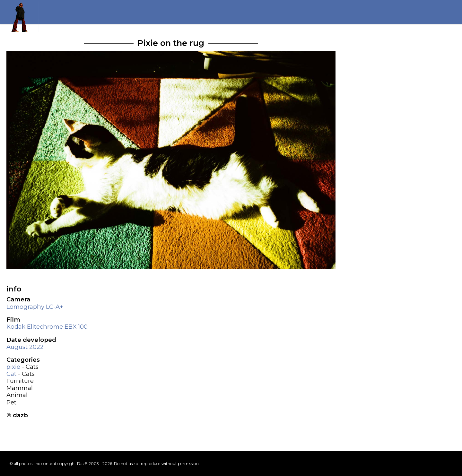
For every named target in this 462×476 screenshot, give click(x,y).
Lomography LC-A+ (35, 307)
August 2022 (25, 347)
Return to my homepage (22, 16)
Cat (11, 374)
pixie (13, 367)
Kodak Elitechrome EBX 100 (47, 327)
